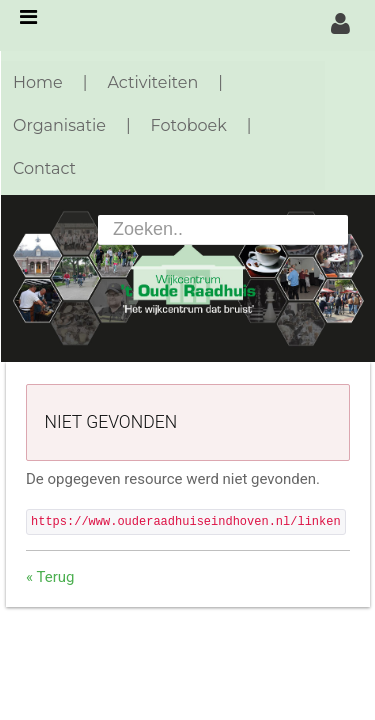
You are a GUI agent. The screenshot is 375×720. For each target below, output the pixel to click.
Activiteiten (152, 82)
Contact (44, 168)
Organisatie (59, 125)
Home (38, 82)
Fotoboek (189, 125)
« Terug (50, 577)
